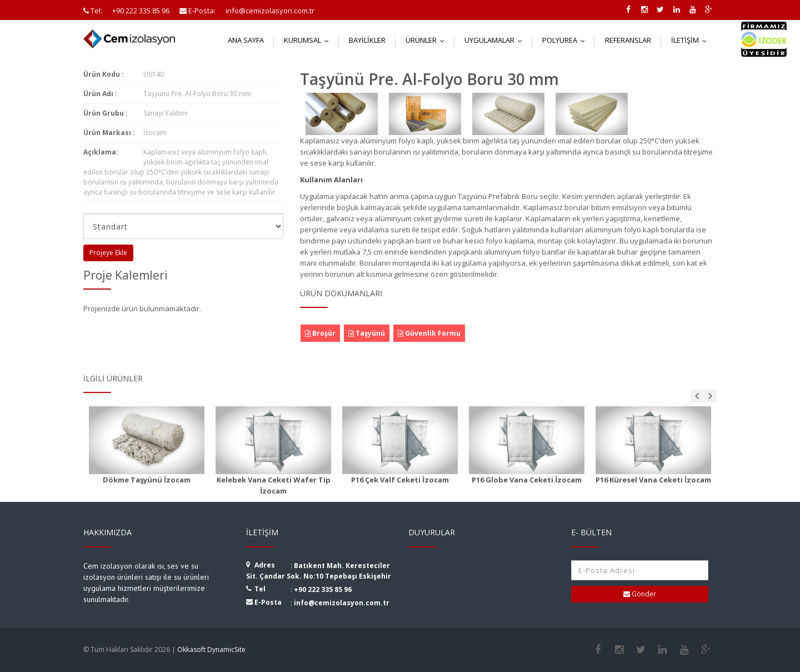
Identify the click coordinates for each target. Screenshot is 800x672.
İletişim (691, 40)
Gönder (640, 594)
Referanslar (628, 40)
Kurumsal (309, 40)
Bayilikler (367, 40)
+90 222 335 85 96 (323, 589)
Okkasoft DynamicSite (211, 649)
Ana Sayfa (246, 40)
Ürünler (427, 40)
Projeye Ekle (108, 253)
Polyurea (566, 40)
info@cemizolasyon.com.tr (342, 603)
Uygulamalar (496, 40)
